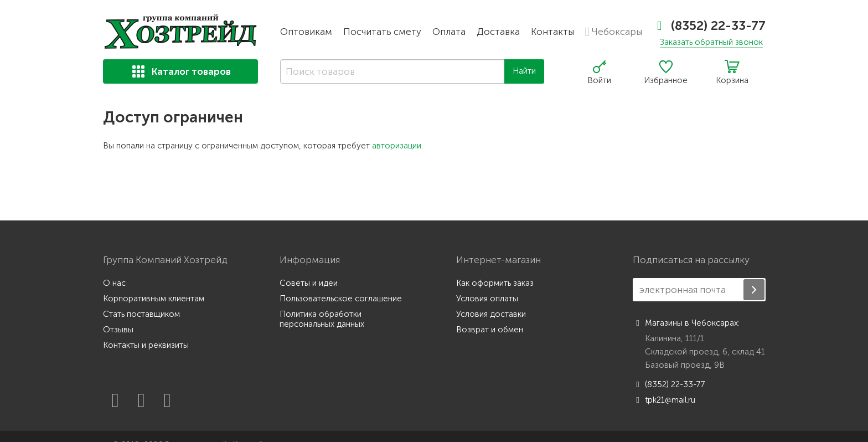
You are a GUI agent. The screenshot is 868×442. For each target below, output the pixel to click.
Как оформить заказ (495, 283)
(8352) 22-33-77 (711, 25)
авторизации (397, 146)
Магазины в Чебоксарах (686, 323)
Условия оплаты (487, 299)
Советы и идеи (309, 283)
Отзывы (118, 330)
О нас (114, 283)
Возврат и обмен (490, 330)
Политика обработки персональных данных (322, 319)
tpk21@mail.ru (664, 400)
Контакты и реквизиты (146, 345)
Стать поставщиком (141, 314)
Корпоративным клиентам (154, 299)
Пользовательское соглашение (341, 299)
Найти (524, 71)
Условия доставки (491, 314)
